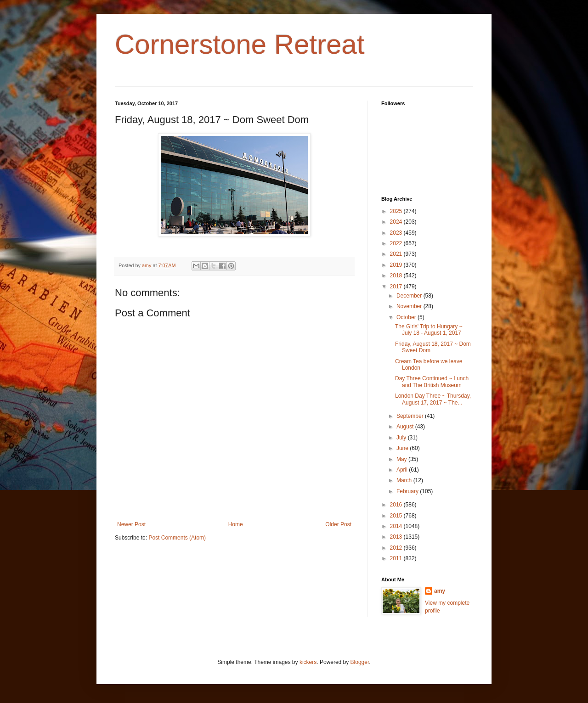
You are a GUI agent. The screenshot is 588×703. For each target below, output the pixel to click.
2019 (397, 265)
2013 (397, 537)
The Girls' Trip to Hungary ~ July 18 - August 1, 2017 (429, 330)
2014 (397, 526)
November (410, 306)
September (411, 416)
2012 (397, 548)
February (408, 491)
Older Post (338, 524)
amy (440, 591)
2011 (397, 558)
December (410, 296)
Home (236, 524)
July (402, 438)
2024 (397, 222)
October (407, 317)
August (406, 427)
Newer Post (131, 524)
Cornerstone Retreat (240, 44)
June (403, 448)
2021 (397, 254)
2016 (397, 505)
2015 (397, 516)
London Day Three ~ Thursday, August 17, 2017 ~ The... (433, 399)
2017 (397, 287)
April (403, 470)
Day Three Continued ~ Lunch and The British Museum (432, 382)
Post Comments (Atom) (177, 538)
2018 (397, 276)
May (402, 459)
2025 (397, 211)
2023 (397, 233)
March (405, 480)
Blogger (360, 662)
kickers (308, 662)
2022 (397, 243)
